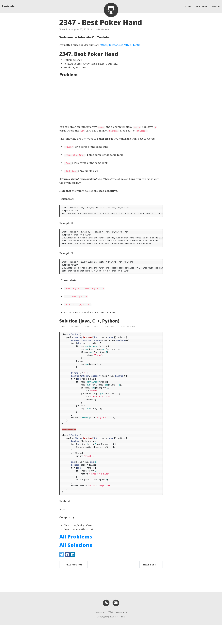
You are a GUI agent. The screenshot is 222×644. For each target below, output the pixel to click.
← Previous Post (73, 583)
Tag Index (201, 6)
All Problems (76, 555)
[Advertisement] (111, 101)
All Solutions (76, 564)
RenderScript (129, 330)
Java (63, 330)
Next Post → (151, 583)
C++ (87, 330)
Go (96, 330)
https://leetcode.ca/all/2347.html (120, 45)
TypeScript (109, 330)
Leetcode (8, 6)
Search (216, 6)
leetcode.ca (121, 631)
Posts (188, 6)
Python (75, 330)
